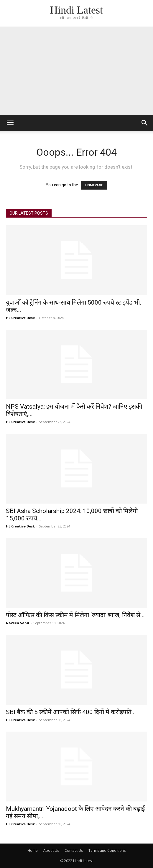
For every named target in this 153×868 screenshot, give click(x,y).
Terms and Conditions (107, 850)
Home (33, 850)
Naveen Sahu (18, 623)
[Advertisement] (76, 71)
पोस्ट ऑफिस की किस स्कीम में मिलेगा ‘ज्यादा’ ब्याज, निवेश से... (75, 615)
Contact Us (74, 850)
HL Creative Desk (20, 318)
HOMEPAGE (94, 185)
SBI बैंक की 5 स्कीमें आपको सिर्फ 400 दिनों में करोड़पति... (71, 712)
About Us (51, 850)
